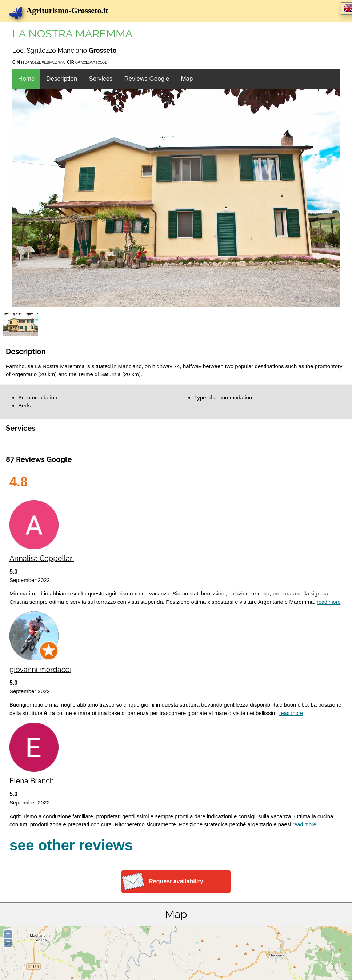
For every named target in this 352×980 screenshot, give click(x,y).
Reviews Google (147, 79)
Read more (329, 602)
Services (101, 79)
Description (62, 79)
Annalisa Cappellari (42, 558)
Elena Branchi (33, 781)
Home (26, 79)
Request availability (176, 881)
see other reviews (71, 845)
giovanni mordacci (40, 670)
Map (187, 79)
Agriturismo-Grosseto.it (62, 10)
